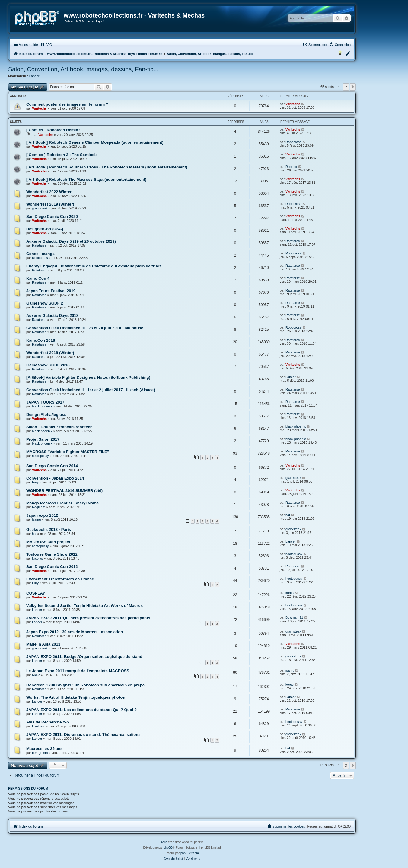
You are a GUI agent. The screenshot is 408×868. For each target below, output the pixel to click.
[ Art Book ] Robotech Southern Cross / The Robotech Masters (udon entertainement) (107, 167)
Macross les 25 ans (44, 749)
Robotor (291, 167)
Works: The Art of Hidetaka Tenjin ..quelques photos (76, 697)
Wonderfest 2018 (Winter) (50, 353)
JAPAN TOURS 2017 (45, 402)
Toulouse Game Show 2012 (52, 554)
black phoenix (42, 406)
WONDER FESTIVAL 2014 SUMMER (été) (64, 491)
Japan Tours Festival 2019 (51, 291)
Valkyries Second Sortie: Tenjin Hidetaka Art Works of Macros (84, 606)
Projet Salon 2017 (43, 439)
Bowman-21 (294, 617)
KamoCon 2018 (41, 340)
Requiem (39, 507)
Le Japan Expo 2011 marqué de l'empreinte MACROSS (78, 671)
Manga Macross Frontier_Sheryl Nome (62, 503)
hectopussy (40, 456)
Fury (35, 482)
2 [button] (346, 87)
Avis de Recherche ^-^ (48, 722)
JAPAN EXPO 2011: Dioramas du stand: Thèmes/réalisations (83, 734)
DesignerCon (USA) (45, 229)
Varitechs (39, 108)
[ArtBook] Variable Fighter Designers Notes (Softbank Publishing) (88, 377)
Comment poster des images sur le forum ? (67, 104)
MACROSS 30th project (48, 542)
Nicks (36, 675)
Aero (164, 842)
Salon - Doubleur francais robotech (59, 427)
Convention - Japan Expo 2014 (55, 478)
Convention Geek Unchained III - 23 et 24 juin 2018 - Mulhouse (85, 328)
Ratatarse (39, 245)
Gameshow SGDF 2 (45, 303)
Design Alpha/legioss (46, 415)
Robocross (293, 142)
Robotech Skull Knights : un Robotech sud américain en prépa (85, 685)
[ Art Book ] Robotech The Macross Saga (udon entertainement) (86, 179)
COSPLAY (36, 593)
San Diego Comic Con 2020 (52, 217)
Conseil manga (40, 254)
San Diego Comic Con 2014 (52, 466)
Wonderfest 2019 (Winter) (50, 204)
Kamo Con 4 (38, 278)
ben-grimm (40, 753)
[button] (353, 87)
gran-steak (40, 208)
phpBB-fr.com (190, 853)
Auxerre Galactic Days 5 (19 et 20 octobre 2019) (71, 241)
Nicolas (37, 558)
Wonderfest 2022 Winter (49, 192)
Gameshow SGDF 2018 (48, 365)
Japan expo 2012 (42, 515)
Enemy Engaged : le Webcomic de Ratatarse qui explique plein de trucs (94, 266)
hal (288, 515)
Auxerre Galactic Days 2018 (52, 316)
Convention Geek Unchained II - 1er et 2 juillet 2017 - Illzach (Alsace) (91, 390)
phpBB (168, 848)
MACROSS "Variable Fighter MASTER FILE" (68, 452)
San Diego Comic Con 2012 (52, 567)
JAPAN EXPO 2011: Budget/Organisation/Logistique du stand (84, 657)
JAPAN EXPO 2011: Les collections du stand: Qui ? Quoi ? (81, 710)
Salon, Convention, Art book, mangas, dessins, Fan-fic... (83, 69)
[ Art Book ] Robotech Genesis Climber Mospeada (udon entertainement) (95, 142)
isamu (36, 519)
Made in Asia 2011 (43, 644)
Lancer (34, 76)
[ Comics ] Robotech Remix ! (53, 130)
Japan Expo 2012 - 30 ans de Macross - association (75, 632)
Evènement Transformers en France (60, 579)
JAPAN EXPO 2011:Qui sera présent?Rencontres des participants (88, 618)
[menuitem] (46, 45)
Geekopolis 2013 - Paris (49, 530)
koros (290, 593)
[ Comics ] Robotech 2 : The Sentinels (62, 155)
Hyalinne (38, 726)
